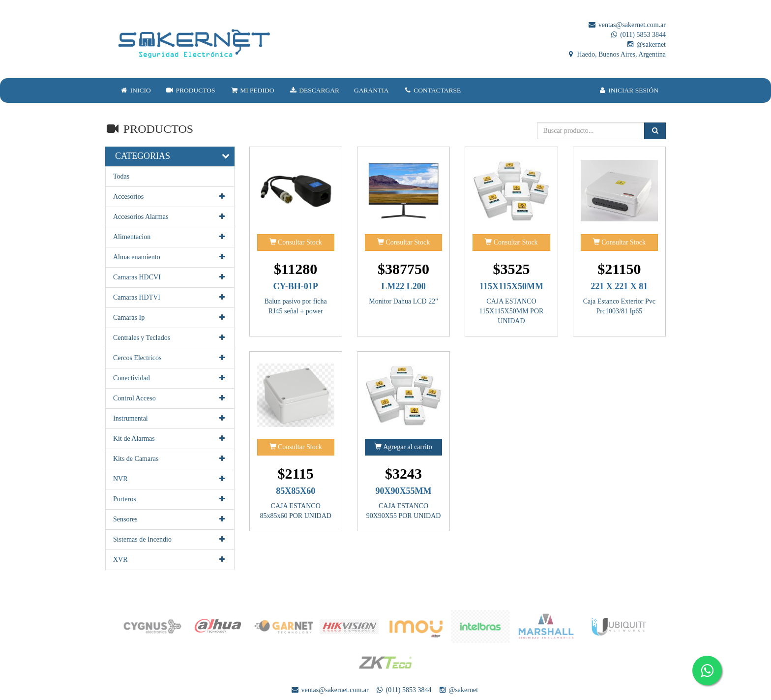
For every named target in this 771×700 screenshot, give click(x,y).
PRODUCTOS (191, 90)
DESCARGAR (314, 90)
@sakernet (646, 45)
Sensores (170, 519)
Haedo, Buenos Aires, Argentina (616, 54)
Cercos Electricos (170, 358)
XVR (170, 560)
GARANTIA (371, 90)
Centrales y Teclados (170, 338)
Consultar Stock (296, 242)
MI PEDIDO (252, 90)
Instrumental (170, 419)
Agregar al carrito (403, 447)
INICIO (135, 90)
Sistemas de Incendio (170, 540)
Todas (121, 176)
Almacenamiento (170, 257)
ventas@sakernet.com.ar (627, 25)
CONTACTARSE (432, 90)
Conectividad (170, 378)
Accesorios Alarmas (170, 217)
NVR (170, 479)
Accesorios (170, 197)
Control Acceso (170, 398)
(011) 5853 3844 (638, 35)
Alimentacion (170, 237)
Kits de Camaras (170, 459)
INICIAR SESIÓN (628, 90)
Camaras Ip (170, 318)
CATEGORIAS (143, 156)
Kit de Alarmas (170, 439)
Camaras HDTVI (170, 298)
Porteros (170, 499)
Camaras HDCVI (170, 277)
